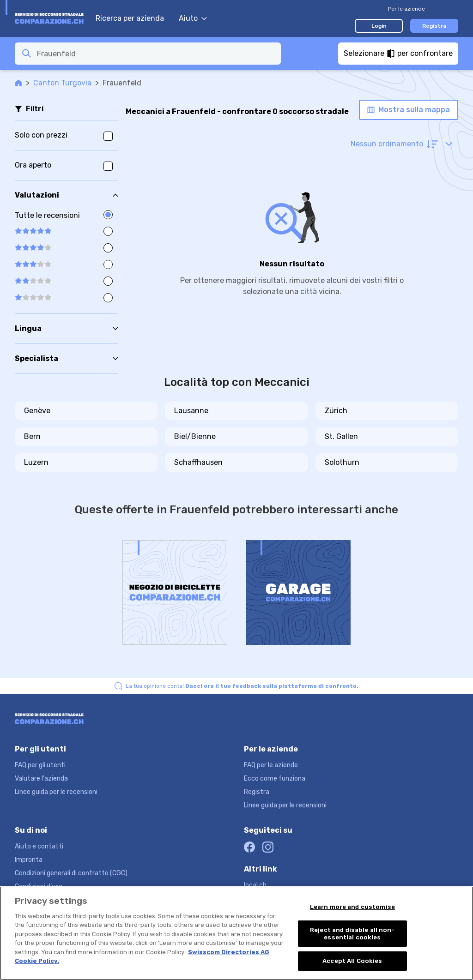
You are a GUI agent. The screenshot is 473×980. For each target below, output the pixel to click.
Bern (32, 436)
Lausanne (191, 411)
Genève (37, 411)
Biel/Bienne (195, 436)
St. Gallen (341, 436)
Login (379, 26)
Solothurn (342, 462)
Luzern (36, 462)
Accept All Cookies (352, 961)
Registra (434, 26)
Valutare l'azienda (41, 779)
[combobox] (156, 54)
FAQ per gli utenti (40, 765)
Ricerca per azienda (130, 18)
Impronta (29, 860)
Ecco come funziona (275, 779)
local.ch (255, 885)
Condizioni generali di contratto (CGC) (71, 873)
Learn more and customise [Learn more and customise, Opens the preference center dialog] (352, 907)
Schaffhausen (198, 462)
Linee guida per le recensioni (56, 792)
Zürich (336, 411)
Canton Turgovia (62, 83)
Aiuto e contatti (39, 846)
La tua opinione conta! (242, 686)
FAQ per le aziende (271, 765)
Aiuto (193, 18)
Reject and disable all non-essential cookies (352, 934)
